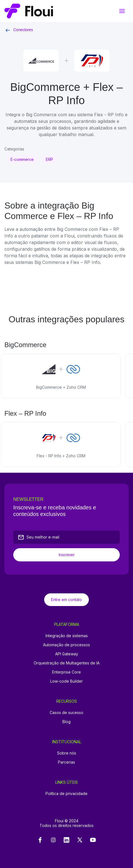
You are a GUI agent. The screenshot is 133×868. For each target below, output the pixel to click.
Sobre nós (67, 753)
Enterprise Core (66, 672)
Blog (66, 722)
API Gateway (67, 654)
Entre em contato (66, 600)
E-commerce (22, 159)
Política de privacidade (66, 793)
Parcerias (66, 762)
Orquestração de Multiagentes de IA (67, 663)
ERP (49, 159)
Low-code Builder (66, 681)
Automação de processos (66, 645)
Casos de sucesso (66, 712)
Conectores (19, 30)
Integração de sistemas (67, 636)
